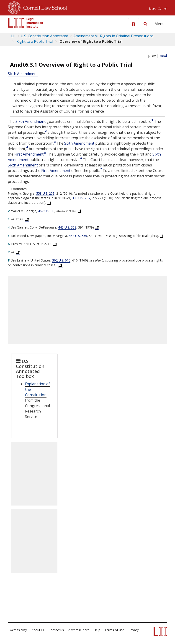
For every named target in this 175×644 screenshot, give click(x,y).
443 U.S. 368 (67, 227)
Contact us (56, 630)
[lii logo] (26, 23)
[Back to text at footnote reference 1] (49, 203)
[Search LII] (145, 24)
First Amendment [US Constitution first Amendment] (29, 154)
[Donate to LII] (134, 24)
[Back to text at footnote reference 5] (162, 236)
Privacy (134, 630)
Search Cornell (158, 9)
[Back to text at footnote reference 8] (60, 265)
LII (13, 36)
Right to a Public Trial (34, 41)
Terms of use (115, 630)
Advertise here (79, 630)
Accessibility (18, 630)
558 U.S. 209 (45, 193)
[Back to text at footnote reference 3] (27, 219)
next (163, 55)
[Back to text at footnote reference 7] (18, 252)
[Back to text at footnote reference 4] (97, 227)
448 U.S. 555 (78, 236)
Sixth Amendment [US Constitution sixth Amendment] (23, 74)
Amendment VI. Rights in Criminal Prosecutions (113, 36)
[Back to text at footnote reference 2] (80, 211)
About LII (38, 630)
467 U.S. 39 (46, 211)
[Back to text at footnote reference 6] (55, 244)
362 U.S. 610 (61, 260)
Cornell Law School (44, 7)
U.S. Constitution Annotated (44, 36)
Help (97, 630)
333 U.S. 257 (81, 198)
